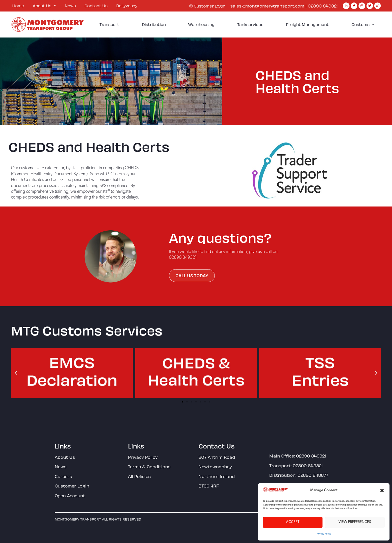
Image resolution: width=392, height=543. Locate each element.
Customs (363, 24)
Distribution (154, 24)
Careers (63, 476)
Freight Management (307, 24)
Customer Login (72, 486)
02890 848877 (313, 475)
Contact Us (96, 6)
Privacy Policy (324, 534)
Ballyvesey (127, 6)
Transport (109, 24)
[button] (382, 490)
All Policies (139, 476)
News (70, 6)
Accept (293, 522)
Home (18, 6)
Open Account (70, 495)
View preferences (355, 522)
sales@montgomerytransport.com (267, 6)
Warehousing (201, 24)
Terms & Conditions (149, 466)
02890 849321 (323, 6)
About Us (44, 6)
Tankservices (250, 24)
